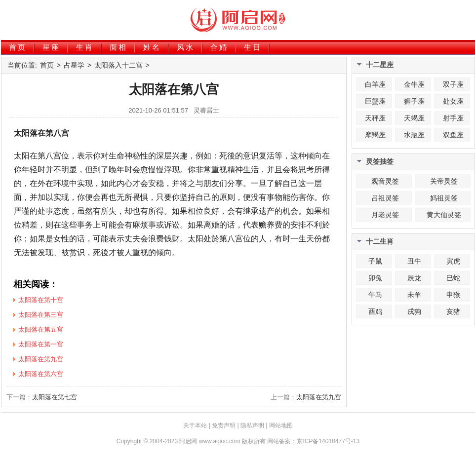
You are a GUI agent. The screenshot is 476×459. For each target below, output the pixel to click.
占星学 (74, 65)
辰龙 (414, 278)
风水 (186, 47)
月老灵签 (385, 215)
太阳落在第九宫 (319, 397)
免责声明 (224, 425)
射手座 (453, 118)
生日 (253, 47)
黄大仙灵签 (444, 215)
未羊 (414, 295)
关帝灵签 (444, 181)
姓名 (152, 47)
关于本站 (195, 425)
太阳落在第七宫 (55, 397)
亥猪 (453, 311)
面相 (119, 47)
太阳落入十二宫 (119, 65)
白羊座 (375, 84)
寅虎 (453, 261)
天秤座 (375, 118)
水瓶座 (414, 135)
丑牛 (414, 261)
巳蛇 (453, 278)
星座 (51, 47)
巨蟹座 (375, 101)
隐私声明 (252, 425)
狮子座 (414, 101)
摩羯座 (375, 135)
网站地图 (281, 425)
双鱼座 (453, 135)
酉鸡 (375, 311)
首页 (18, 47)
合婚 (219, 47)
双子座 (453, 84)
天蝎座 (414, 118)
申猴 (453, 295)
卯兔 (375, 278)
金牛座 (414, 84)
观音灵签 (385, 181)
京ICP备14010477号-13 (328, 441)
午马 (375, 295)
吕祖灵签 (385, 198)
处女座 (453, 101)
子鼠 (375, 261)
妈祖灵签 (444, 198)
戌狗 (414, 311)
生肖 (85, 47)
